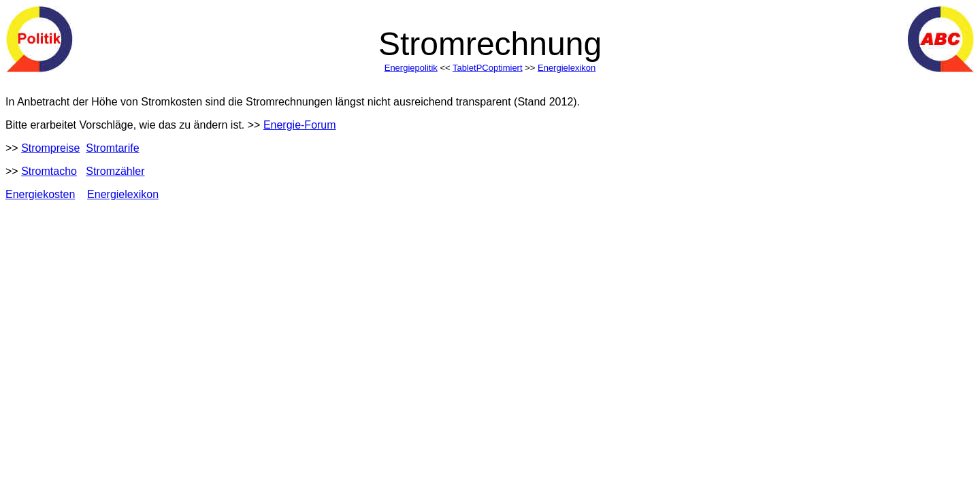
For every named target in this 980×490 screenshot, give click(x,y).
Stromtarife (112, 148)
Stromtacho (49, 171)
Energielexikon (567, 68)
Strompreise (50, 148)
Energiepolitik (411, 68)
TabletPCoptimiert (488, 68)
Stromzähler (115, 171)
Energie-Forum (300, 125)
